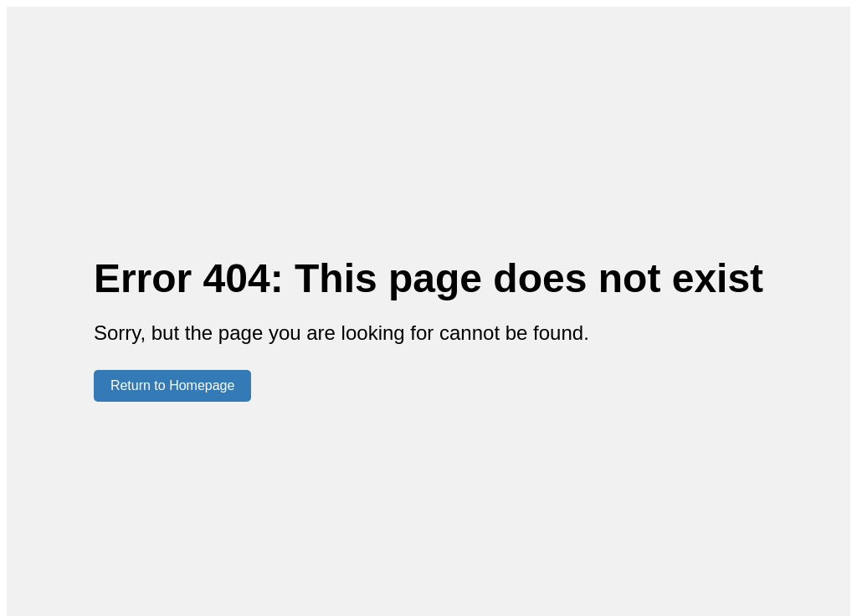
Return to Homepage (173, 385)
